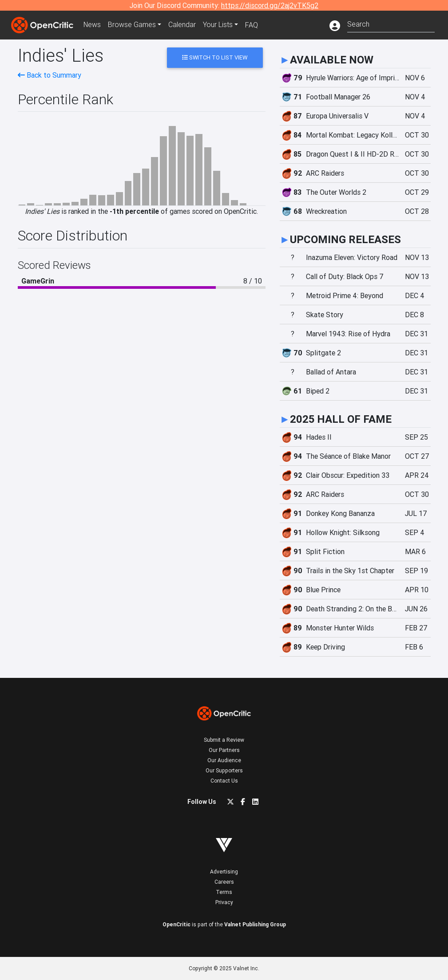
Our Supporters (224, 770)
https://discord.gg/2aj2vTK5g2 (270, 5)
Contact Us (224, 781)
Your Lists (219, 25)
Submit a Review (224, 740)
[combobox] (391, 23)
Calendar (183, 25)
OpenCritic (176, 924)
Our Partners (224, 750)
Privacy (224, 902)
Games (133, 25)
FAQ (252, 25)
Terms (224, 892)
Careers (224, 882)
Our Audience (224, 760)
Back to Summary (50, 75)
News (93, 25)
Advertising (224, 872)
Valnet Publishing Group (255, 924)
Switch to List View (215, 57)
